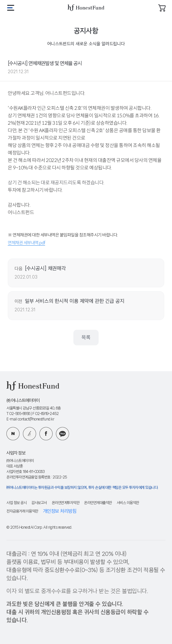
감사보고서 (39, 503)
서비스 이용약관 (128, 503)
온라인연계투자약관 (66, 503)
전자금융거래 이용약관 (22, 511)
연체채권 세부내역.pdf (27, 243)
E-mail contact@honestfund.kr (30, 419)
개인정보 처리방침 (60, 511)
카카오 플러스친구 (63, 434)
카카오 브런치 (30, 434)
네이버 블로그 (13, 434)
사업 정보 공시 (16, 503)
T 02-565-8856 (18, 414)
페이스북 (46, 434)
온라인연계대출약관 (98, 503)
